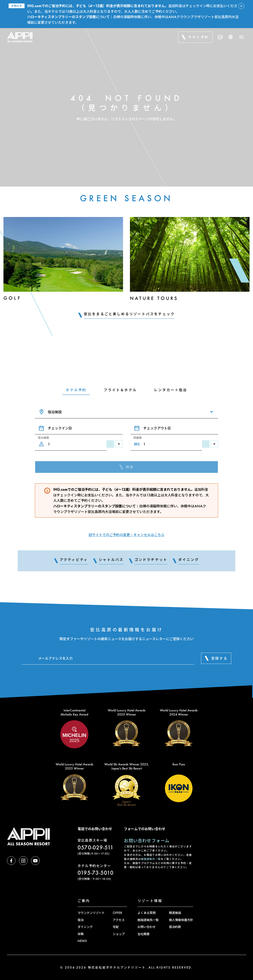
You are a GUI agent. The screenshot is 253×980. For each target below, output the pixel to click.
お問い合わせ (147, 927)
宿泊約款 (175, 927)
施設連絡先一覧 (151, 859)
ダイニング (85, 927)
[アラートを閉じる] (241, 6)
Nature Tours (154, 298)
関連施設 (175, 913)
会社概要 (144, 934)
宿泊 (81, 920)
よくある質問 (147, 913)
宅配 (116, 927)
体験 (81, 934)
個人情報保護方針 (181, 920)
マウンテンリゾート (91, 913)
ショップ (119, 934)
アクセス (119, 920)
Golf (12, 298)
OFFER (117, 913)
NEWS (82, 941)
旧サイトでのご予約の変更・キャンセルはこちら (126, 535)
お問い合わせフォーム (147, 841)
